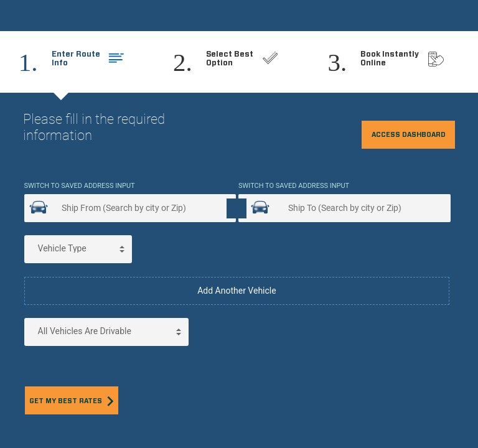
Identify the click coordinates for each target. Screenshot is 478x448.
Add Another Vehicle (237, 291)
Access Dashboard (409, 135)
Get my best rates (71, 401)
